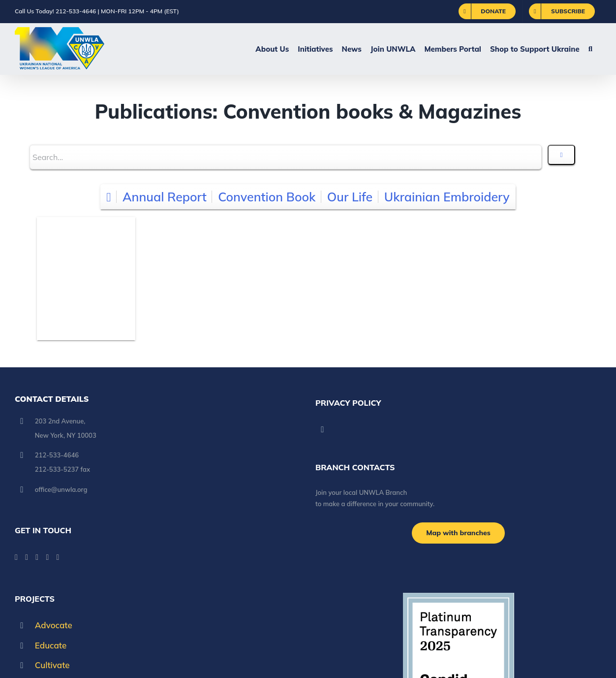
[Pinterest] (58, 557)
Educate (51, 645)
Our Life (350, 197)
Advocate (54, 625)
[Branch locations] (458, 533)
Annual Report (165, 197)
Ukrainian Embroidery (447, 197)
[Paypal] (37, 557)
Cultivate (52, 665)
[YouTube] (27, 557)
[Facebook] (16, 557)
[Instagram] (47, 557)
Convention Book (267, 197)
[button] (590, 49)
